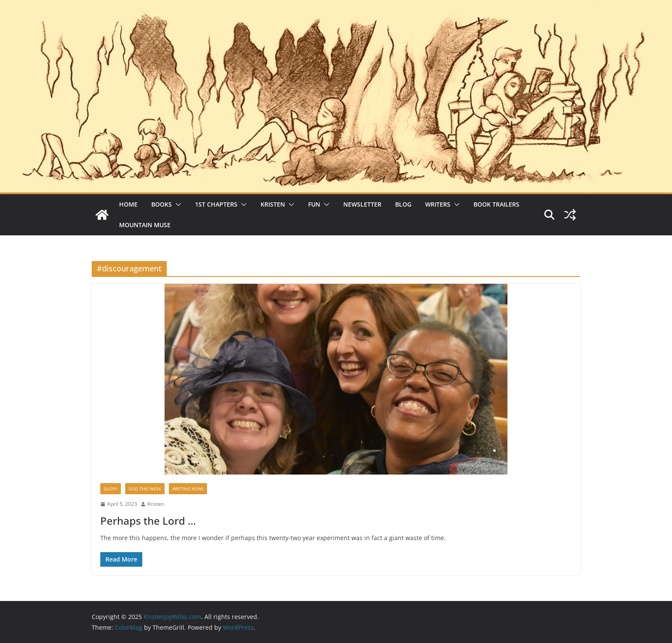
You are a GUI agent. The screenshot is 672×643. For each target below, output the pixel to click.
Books (162, 204)
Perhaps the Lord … (148, 521)
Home (128, 204)
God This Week (145, 489)
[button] (177, 204)
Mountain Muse (145, 225)
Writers (438, 204)
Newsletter (362, 204)
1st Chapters (216, 204)
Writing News (188, 489)
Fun (314, 204)
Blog (403, 204)
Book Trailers (496, 204)
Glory (111, 489)
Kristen (273, 204)
